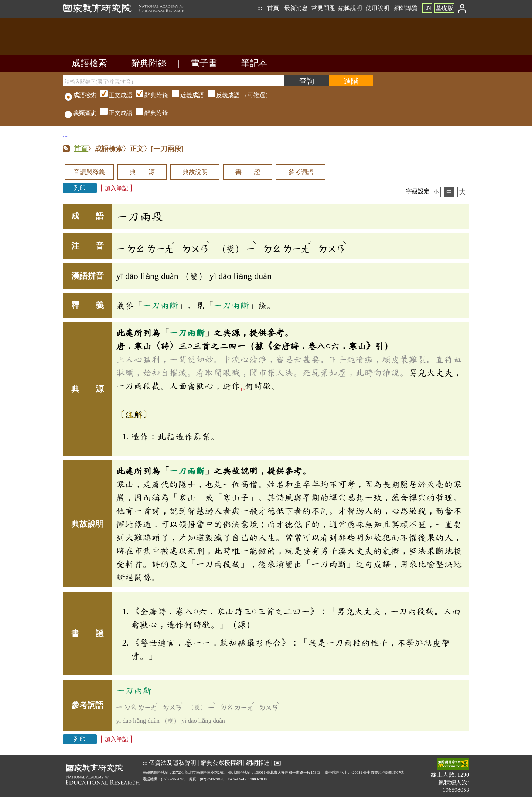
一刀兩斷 (160, 305)
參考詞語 (301, 172)
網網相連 (258, 763)
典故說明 (195, 172)
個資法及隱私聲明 (173, 763)
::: (260, 8)
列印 (80, 188)
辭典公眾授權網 (221, 763)
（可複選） (185, 95)
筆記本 (254, 63)
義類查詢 (81, 113)
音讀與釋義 (89, 172)
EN (427, 8)
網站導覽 (406, 8)
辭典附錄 (149, 63)
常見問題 (323, 8)
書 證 (248, 172)
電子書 (204, 63)
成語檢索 (89, 63)
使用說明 (378, 8)
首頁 (273, 8)
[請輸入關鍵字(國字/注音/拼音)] (174, 81)
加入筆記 (116, 188)
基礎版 (444, 8)
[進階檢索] (351, 81)
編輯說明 (350, 8)
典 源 (142, 172)
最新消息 (296, 8)
